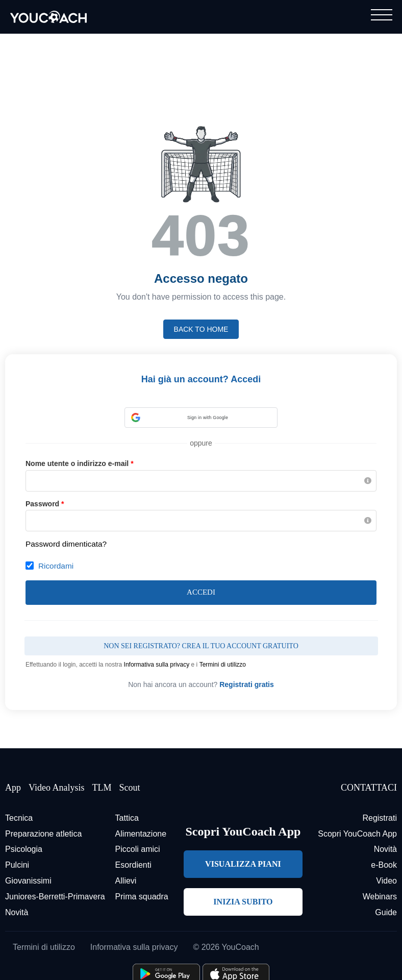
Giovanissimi (28, 881)
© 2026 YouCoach (226, 947)
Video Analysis (56, 788)
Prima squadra (142, 897)
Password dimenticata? (66, 544)
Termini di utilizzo (223, 665)
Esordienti (133, 865)
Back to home (201, 329)
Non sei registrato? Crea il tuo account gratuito (201, 646)
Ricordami (56, 566)
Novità (17, 912)
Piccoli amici (138, 849)
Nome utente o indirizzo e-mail (80, 463)
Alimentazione (141, 834)
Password (45, 504)
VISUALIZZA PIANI (243, 864)
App (13, 788)
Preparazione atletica (43, 834)
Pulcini (17, 865)
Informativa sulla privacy (157, 665)
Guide (386, 912)
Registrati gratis (247, 684)
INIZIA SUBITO (243, 902)
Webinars (380, 897)
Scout (129, 788)
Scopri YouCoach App (357, 834)
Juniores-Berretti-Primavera (55, 897)
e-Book (384, 865)
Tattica (127, 818)
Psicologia (24, 849)
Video (386, 881)
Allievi (126, 881)
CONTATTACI (369, 788)
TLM (102, 788)
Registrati (380, 818)
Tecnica (19, 818)
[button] (201, 418)
